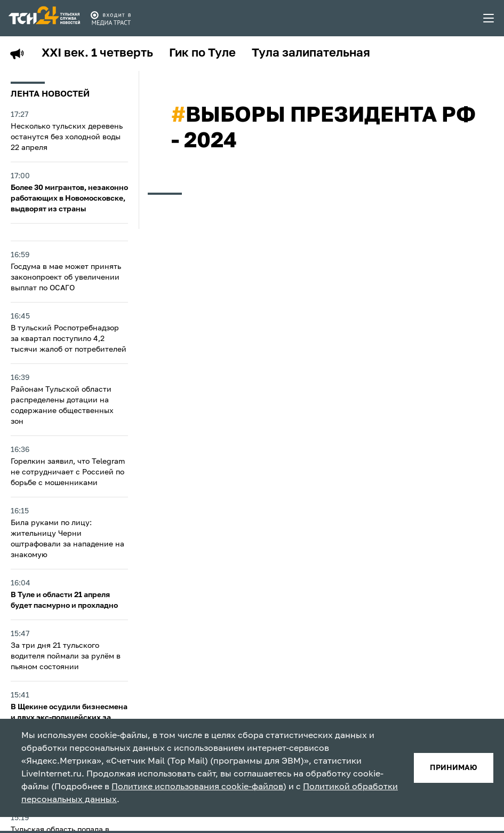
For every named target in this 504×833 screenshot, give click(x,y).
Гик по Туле (202, 53)
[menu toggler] (489, 18)
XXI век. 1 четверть (97, 53)
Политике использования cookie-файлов (197, 787)
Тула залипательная (311, 53)
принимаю (454, 768)
